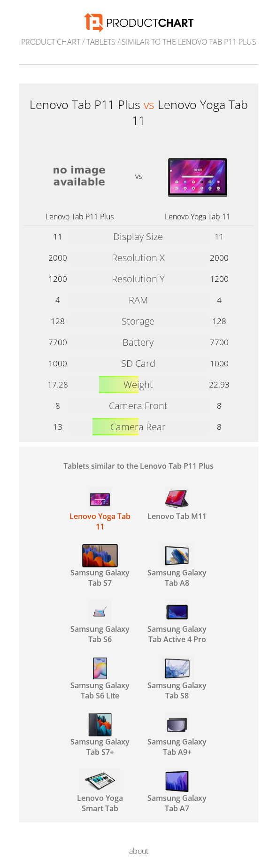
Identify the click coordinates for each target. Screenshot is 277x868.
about (139, 851)
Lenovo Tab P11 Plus (80, 217)
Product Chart (51, 42)
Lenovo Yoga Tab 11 (198, 217)
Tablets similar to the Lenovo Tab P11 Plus (138, 466)
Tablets (101, 42)
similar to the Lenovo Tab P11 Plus (189, 42)
